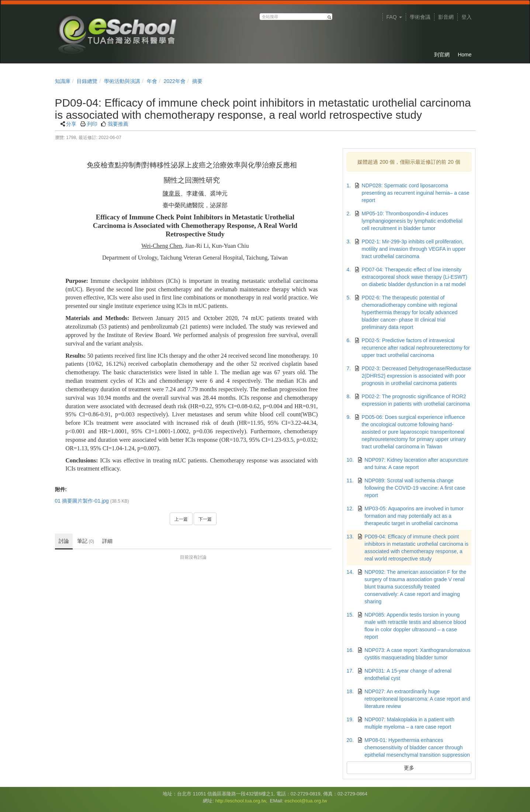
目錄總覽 (87, 81)
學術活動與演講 (122, 81)
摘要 (197, 81)
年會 (152, 81)
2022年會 (175, 81)
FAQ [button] (394, 17)
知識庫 (63, 81)
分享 (71, 124)
